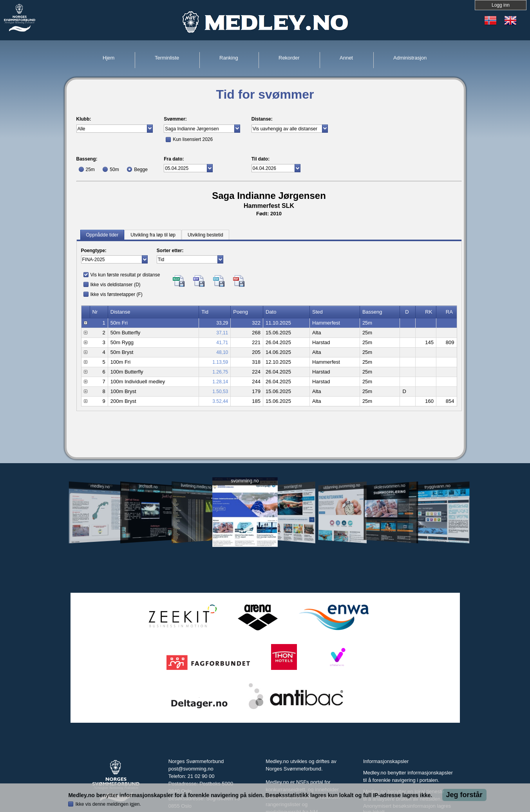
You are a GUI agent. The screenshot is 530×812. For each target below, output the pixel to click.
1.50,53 (220, 392)
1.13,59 (220, 362)
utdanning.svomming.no (342, 486)
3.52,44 (220, 401)
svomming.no (245, 481)
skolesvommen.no (389, 486)
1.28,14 (220, 382)
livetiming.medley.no (196, 486)
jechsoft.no (148, 486)
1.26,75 (220, 372)
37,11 (222, 333)
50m (114, 170)
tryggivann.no (437, 486)
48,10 (222, 352)
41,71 (222, 343)
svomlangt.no (293, 486)
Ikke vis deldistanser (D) (116, 285)
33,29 (222, 323)
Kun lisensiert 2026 (193, 139)
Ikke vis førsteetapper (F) (117, 294)
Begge (141, 170)
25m (90, 170)
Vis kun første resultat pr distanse (125, 275)
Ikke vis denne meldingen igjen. (108, 804)
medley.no (100, 486)
